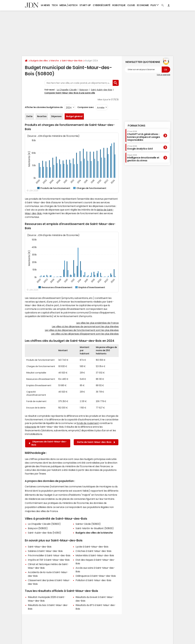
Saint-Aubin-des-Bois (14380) (45, 533)
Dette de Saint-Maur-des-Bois (96, 442)
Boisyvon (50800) (38, 528)
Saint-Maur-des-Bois (72, 61)
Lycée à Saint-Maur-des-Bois (92, 547)
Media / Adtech (68, 5)
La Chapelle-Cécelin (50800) (44, 524)
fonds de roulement (88, 423)
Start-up (85, 5)
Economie (143, 5)
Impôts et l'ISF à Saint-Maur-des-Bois (49, 560)
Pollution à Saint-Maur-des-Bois (93, 580)
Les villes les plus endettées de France (97, 323)
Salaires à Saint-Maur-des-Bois (45, 551)
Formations (136, 126)
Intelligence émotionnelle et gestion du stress (143, 158)
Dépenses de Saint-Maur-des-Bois (48, 443)
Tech (55, 5)
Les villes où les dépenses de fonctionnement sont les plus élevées (82, 330)
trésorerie (30, 427)
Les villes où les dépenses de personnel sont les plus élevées (85, 326)
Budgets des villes (39, 61)
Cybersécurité (102, 5)
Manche (55, 61)
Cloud (131, 5)
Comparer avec (85, 107)
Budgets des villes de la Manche (94, 533)
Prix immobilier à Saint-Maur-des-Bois (49, 555)
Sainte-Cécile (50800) (88, 524)
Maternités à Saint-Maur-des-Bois (95, 555)
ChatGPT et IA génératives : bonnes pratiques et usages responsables (144, 136)
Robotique (119, 5)
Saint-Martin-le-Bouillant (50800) (95, 528)
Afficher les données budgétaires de (44, 107)
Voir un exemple (163, 75)
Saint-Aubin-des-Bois (101, 90)
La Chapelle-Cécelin (67, 90)
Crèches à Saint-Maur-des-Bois (93, 551)
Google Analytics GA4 (140, 148)
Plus (155, 5)
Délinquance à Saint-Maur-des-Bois (96, 576)
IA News (45, 5)
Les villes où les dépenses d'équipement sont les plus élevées (85, 334)
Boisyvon (84, 90)
